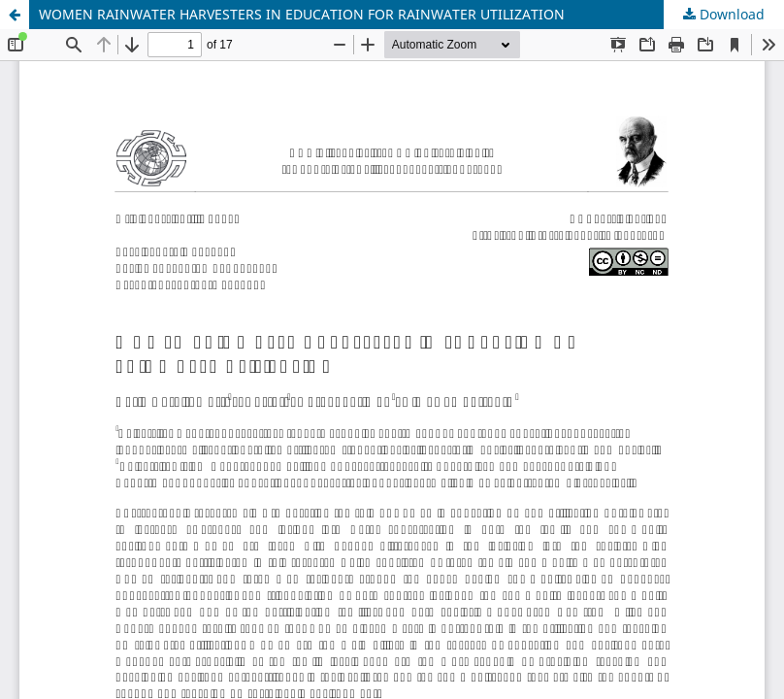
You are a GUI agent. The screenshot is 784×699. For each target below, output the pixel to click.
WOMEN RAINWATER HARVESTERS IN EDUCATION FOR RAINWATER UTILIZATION (302, 14)
